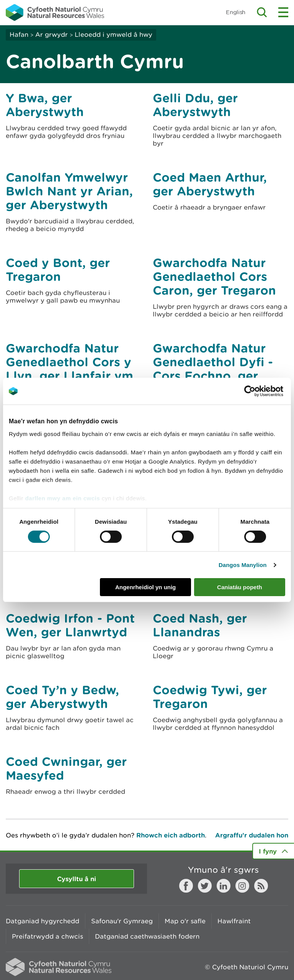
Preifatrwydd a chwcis (47, 936)
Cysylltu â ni (77, 879)
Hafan (19, 34)
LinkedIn (224, 886)
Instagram (242, 886)
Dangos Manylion (243, 565)
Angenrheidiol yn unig (145, 587)
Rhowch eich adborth (171, 835)
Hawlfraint (234, 921)
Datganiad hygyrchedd (42, 921)
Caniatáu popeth (240, 587)
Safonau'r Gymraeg (122, 921)
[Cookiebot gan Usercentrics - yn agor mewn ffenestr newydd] (263, 391)
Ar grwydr (51, 34)
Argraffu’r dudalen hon (252, 835)
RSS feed (261, 886)
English (236, 12)
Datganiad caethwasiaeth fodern (147, 936)
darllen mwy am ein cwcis (63, 498)
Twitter (205, 886)
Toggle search (262, 12)
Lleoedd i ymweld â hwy (114, 34)
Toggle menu (283, 12)
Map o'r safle (185, 921)
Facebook (186, 886)
